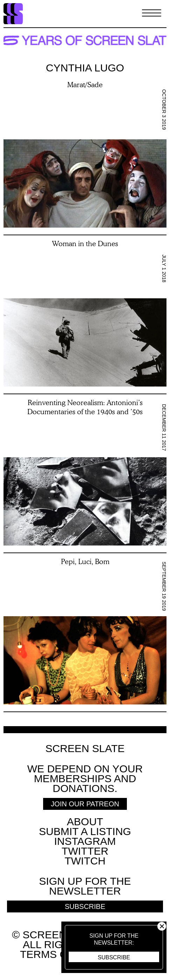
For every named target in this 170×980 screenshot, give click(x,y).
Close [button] (162, 926)
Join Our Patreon (85, 804)
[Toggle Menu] (152, 14)
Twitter (85, 851)
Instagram (85, 841)
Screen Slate (85, 749)
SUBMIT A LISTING (85, 831)
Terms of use (59, 954)
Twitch (85, 861)
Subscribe (114, 957)
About (85, 822)
